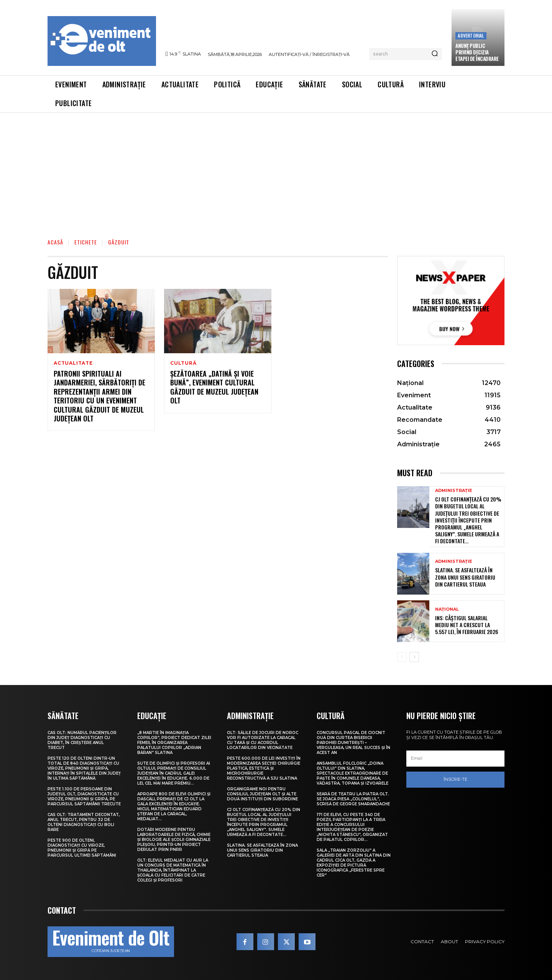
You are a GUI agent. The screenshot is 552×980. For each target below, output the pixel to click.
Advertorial (471, 35)
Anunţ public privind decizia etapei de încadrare (477, 52)
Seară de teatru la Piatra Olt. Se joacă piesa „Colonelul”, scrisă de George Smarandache (353, 799)
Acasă (55, 242)
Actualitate (73, 363)
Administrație (454, 491)
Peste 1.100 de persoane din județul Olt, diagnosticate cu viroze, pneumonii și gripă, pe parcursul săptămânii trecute (84, 796)
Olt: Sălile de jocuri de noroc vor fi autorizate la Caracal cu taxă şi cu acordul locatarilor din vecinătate (263, 740)
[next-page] (414, 657)
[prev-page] (402, 657)
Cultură (183, 363)
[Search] (435, 54)
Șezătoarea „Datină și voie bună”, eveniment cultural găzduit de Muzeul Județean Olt (214, 387)
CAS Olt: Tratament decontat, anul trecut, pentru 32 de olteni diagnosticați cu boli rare (84, 822)
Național (447, 609)
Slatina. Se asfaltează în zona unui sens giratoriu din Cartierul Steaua (465, 577)
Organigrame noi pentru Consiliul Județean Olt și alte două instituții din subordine (262, 794)
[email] (455, 759)
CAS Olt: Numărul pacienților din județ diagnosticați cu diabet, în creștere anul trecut (82, 740)
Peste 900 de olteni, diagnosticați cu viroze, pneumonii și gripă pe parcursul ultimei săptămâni (82, 848)
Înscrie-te (455, 779)
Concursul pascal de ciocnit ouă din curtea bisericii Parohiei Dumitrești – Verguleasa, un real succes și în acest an (353, 743)
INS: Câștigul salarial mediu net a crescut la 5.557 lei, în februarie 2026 (467, 625)
